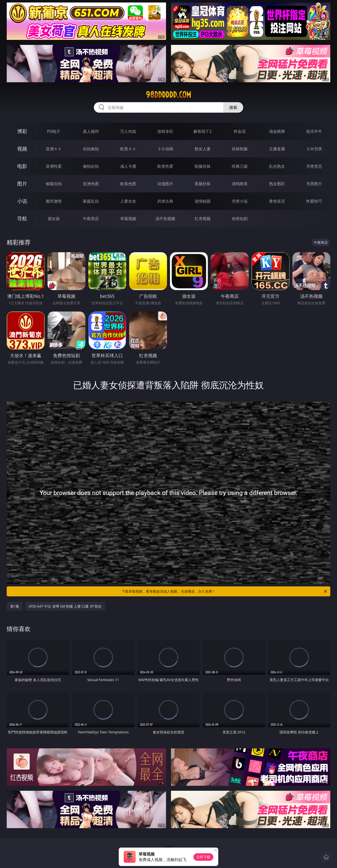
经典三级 (240, 166)
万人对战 (128, 131)
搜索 (233, 107)
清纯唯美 (240, 184)
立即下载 (203, 857)
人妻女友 (128, 201)
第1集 (15, 606)
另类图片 (314, 184)
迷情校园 (203, 201)
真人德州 (91, 131)
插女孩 (54, 219)
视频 (22, 149)
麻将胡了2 (202, 131)
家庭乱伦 (91, 201)
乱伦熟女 (277, 166)
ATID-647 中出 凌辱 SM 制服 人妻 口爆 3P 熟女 (65, 606)
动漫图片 (165, 184)
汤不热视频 (165, 219)
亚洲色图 (91, 184)
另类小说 (240, 201)
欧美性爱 (165, 166)
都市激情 (54, 201)
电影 (22, 166)
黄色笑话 (277, 201)
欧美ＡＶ (128, 149)
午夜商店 (91, 219)
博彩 (22, 131)
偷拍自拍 (91, 166)
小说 (22, 201)
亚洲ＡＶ (54, 149)
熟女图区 (277, 184)
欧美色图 (128, 184)
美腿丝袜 (203, 184)
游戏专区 (165, 131)
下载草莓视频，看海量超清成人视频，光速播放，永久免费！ (225, 591)
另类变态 (314, 166)
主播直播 (277, 149)
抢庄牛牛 (314, 131)
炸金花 (240, 131)
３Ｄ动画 (165, 149)
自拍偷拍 (91, 149)
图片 (22, 184)
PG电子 (54, 131)
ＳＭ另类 (314, 149)
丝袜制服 (240, 149)
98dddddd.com (168, 95)
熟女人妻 (203, 149)
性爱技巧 (314, 201)
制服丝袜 (203, 166)
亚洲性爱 (54, 166)
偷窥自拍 (54, 184)
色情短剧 (240, 219)
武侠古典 (165, 201)
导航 (22, 218)
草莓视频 (128, 219)
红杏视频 (203, 219)
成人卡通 (128, 166)
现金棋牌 (277, 131)
